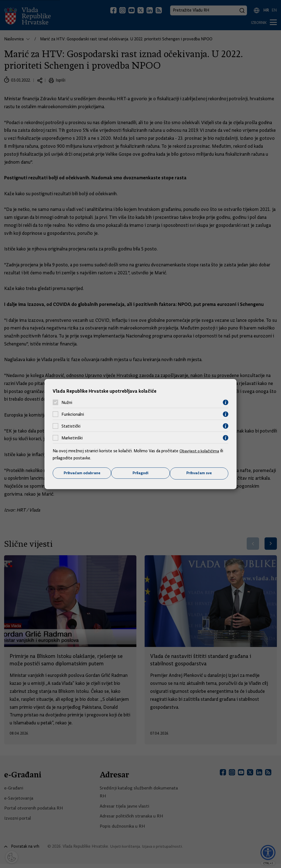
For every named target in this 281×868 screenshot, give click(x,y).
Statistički (71, 426)
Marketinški (72, 438)
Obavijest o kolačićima (200, 451)
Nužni (67, 402)
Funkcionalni (73, 414)
